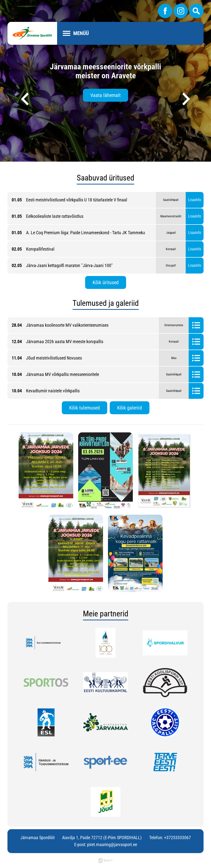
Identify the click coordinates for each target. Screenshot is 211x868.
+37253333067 (177, 838)
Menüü (81, 33)
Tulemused (196, 325)
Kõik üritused (106, 282)
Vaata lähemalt (105, 95)
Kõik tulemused (85, 408)
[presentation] (25, 99)
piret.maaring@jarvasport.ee (112, 845)
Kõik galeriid (130, 408)
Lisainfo (195, 200)
